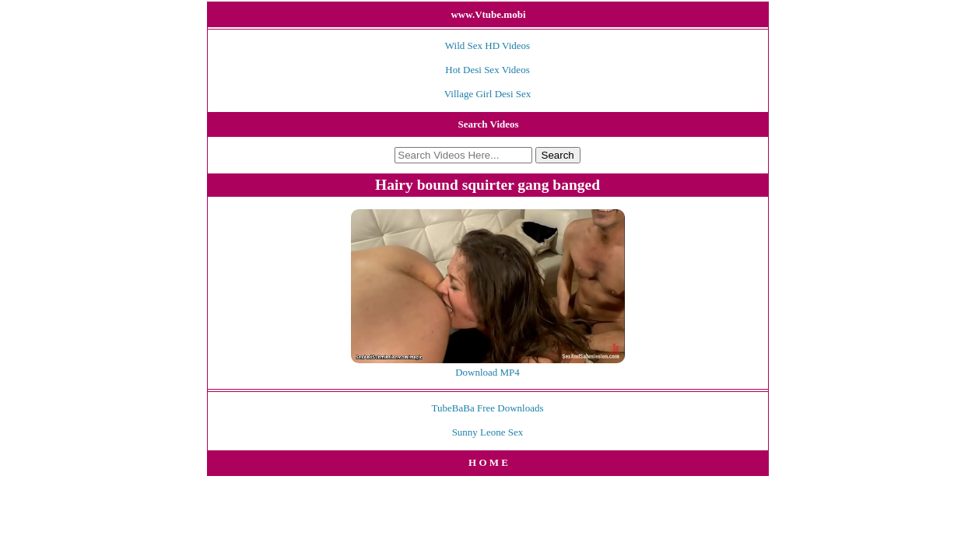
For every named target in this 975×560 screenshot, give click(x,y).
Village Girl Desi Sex (488, 94)
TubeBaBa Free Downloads (488, 408)
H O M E (488, 462)
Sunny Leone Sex (488, 432)
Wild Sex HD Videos (487, 45)
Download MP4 (487, 372)
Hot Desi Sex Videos (487, 70)
